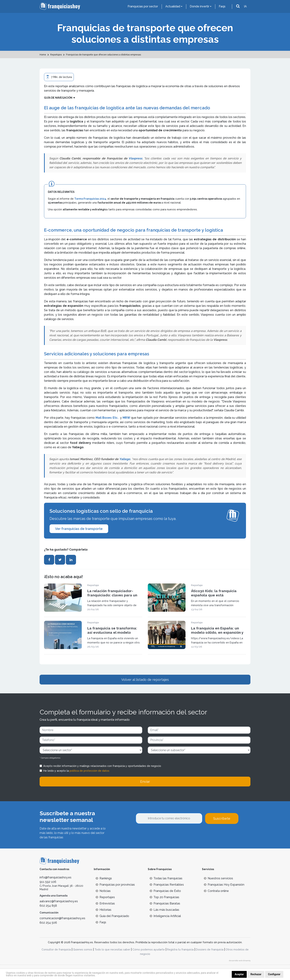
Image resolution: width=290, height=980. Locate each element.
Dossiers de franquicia (210, 950)
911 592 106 (48, 882)
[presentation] (164, 834)
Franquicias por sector (143, 6)
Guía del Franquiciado (112, 916)
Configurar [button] (274, 974)
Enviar (145, 782)
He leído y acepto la (76, 771)
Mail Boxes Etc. (107, 418)
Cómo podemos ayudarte (149, 950)
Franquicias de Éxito (165, 891)
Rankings (104, 878)
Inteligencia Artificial (165, 916)
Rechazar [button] (256, 974)
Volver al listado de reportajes (145, 680)
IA (245, 6)
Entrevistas (105, 903)
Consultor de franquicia (56, 950)
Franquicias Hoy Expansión (224, 885)
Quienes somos (83, 950)
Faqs (222, 6)
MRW (127, 418)
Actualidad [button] (173, 6)
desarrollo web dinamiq (240, 961)
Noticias (103, 891)
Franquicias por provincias (115, 885)
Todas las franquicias (166, 878)
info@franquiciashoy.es (55, 877)
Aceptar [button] (239, 974)
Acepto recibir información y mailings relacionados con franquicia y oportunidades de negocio (102, 766)
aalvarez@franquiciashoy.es (59, 901)
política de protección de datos (89, 771)
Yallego (125, 459)
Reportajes (105, 897)
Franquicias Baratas (165, 903)
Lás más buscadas (164, 910)
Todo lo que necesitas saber (112, 950)
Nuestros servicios (218, 878)
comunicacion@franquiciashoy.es (62, 918)
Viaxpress (135, 158)
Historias (103, 910)
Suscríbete (222, 818)
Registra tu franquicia (180, 950)
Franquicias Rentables (167, 885)
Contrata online (216, 891)
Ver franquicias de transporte (79, 529)
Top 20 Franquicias (164, 897)
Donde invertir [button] (199, 6)
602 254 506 (48, 923)
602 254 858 (48, 906)
